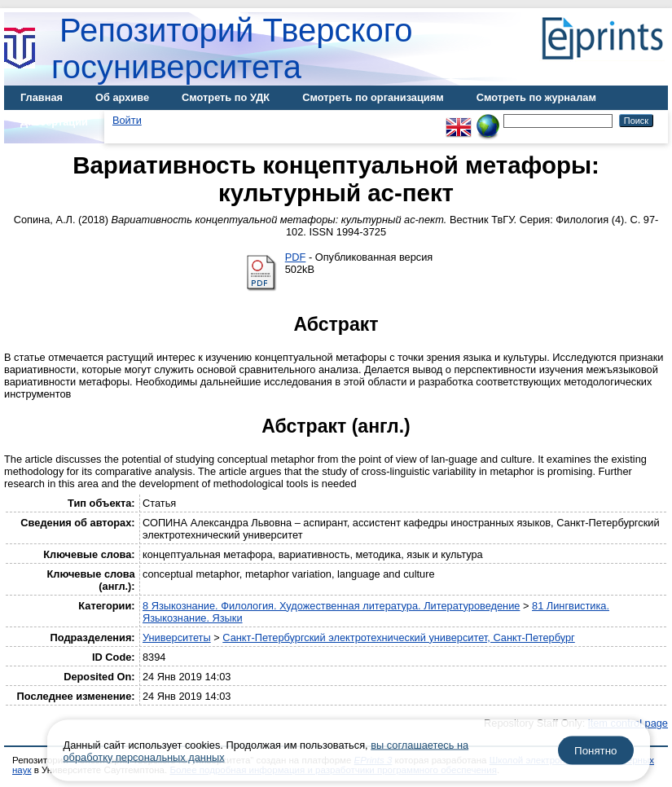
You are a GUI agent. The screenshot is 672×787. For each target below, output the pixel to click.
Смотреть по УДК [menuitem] (226, 97)
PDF (296, 257)
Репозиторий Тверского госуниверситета (232, 48)
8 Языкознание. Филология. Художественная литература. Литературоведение (331, 606)
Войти (127, 120)
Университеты (177, 638)
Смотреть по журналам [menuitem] (536, 97)
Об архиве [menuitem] (122, 97)
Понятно (595, 751)
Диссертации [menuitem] (54, 122)
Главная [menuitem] (42, 97)
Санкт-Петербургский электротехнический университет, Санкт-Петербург (399, 638)
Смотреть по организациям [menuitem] (373, 97)
